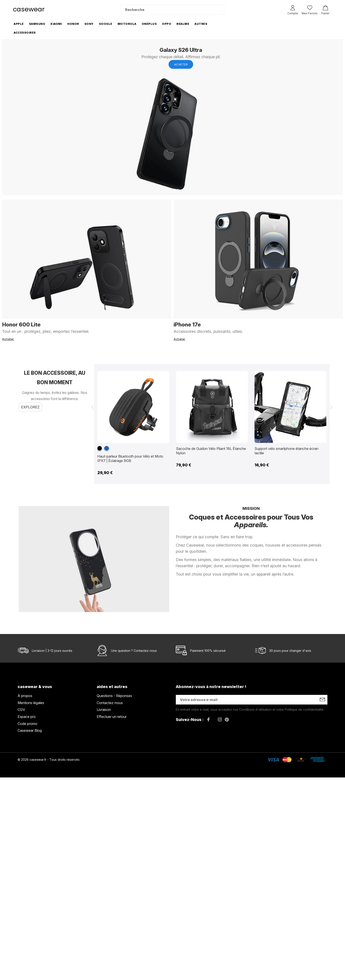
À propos (25, 696)
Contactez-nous (145, 651)
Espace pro (27, 717)
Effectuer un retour (112, 717)
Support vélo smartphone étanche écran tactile (286, 451)
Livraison (104, 710)
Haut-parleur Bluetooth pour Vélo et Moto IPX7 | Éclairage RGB (130, 458)
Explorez (30, 407)
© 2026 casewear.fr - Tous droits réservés (49, 760)
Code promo (27, 724)
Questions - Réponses (114, 696)
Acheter (181, 64)
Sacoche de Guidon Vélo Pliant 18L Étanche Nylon (211, 451)
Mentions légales (31, 703)
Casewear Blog (30, 730)
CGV (21, 710)
